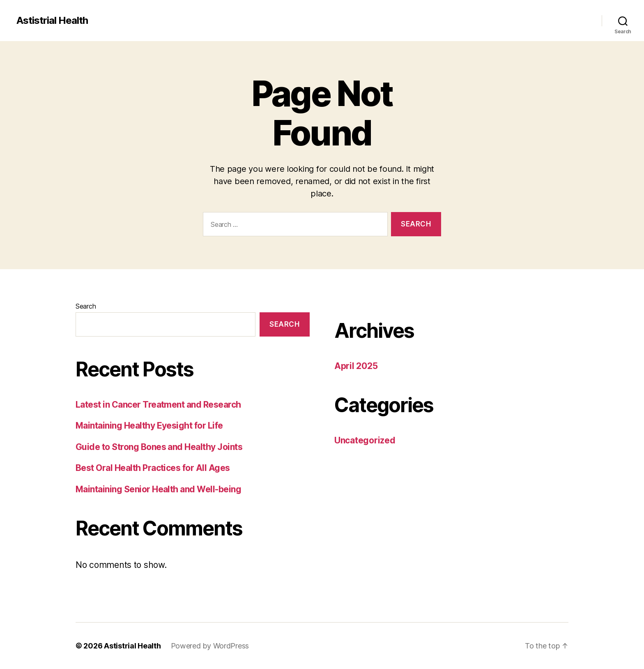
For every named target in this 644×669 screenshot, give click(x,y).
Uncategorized (365, 440)
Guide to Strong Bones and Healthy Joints (159, 447)
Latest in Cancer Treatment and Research (158, 405)
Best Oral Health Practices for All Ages (153, 468)
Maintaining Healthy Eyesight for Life (149, 426)
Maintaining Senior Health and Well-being (158, 489)
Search (86, 306)
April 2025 (356, 366)
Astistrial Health (52, 21)
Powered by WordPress (210, 646)
